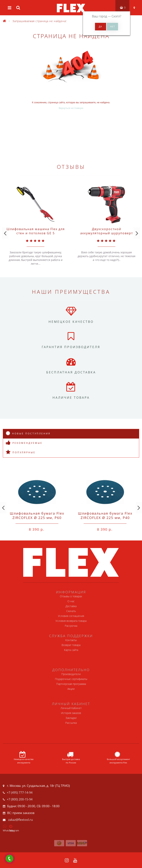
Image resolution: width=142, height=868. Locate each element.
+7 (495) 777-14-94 (20, 792)
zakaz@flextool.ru (20, 820)
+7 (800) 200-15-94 (20, 799)
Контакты (71, 640)
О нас (71, 601)
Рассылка (71, 723)
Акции (71, 689)
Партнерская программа (71, 684)
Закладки (71, 718)
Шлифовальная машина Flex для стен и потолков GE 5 (36, 231)
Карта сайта (71, 650)
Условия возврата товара (71, 621)
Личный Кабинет (71, 708)
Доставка (71, 606)
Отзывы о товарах (71, 596)
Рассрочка (71, 626)
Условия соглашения (71, 616)
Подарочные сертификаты (71, 679)
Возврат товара (71, 645)
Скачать (71, 611)
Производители (71, 674)
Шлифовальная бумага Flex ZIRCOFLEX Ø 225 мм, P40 (105, 515)
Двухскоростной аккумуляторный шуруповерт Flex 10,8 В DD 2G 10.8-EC (107, 233)
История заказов (71, 713)
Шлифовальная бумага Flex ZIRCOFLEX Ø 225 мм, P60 (37, 515)
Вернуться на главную (71, 108)
